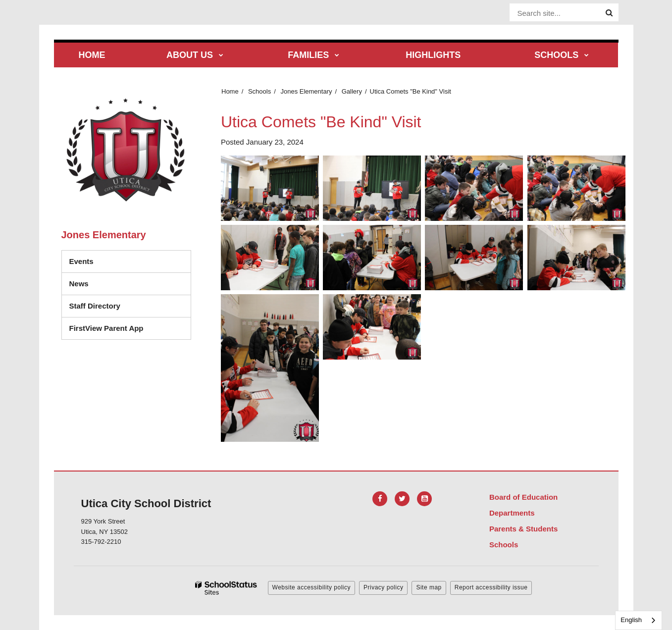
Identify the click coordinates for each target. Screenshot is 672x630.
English (631, 620)
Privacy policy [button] (383, 587)
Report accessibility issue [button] (491, 587)
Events (81, 261)
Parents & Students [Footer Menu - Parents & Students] (523, 529)
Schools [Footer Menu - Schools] (504, 545)
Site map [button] (429, 587)
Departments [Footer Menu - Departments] (512, 513)
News (79, 284)
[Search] (609, 13)
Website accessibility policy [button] (312, 587)
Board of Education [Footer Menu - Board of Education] (523, 497)
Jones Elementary (306, 91)
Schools (259, 91)
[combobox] (639, 620)
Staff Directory (95, 306)
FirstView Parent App (106, 328)
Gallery (352, 91)
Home (230, 91)
